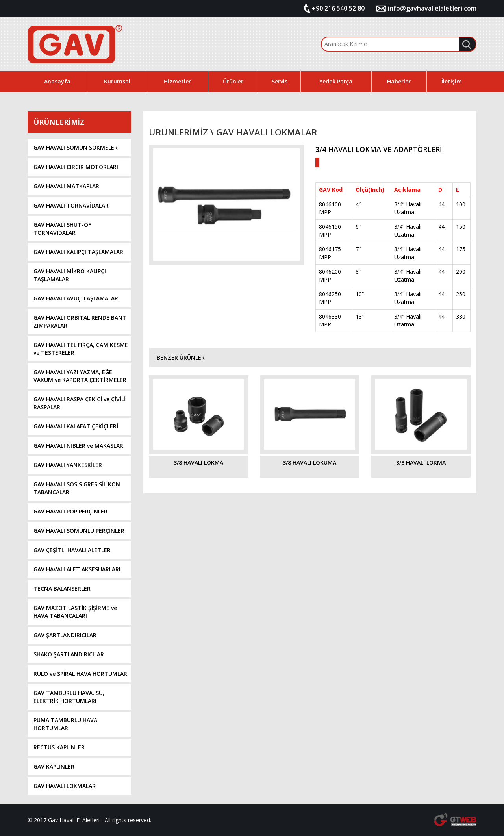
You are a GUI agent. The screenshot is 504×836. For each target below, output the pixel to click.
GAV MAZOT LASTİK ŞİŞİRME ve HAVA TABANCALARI (75, 612)
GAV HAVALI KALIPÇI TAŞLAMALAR (78, 252)
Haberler (399, 81)
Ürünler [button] (233, 81)
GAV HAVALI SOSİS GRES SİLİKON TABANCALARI (77, 488)
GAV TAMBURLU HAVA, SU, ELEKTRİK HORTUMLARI (69, 697)
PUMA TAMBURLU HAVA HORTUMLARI (65, 724)
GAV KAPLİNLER (54, 766)
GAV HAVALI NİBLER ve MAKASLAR (78, 446)
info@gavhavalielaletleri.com (432, 8)
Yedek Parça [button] (336, 81)
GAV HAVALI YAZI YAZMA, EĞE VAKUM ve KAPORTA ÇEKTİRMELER (80, 376)
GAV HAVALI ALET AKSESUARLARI (77, 569)
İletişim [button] (452, 81)
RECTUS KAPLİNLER (59, 747)
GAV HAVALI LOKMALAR (65, 786)
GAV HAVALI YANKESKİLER (68, 465)
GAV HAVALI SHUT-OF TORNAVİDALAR (62, 229)
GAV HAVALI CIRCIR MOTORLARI (76, 167)
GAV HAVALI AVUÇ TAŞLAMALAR (76, 298)
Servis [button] (280, 81)
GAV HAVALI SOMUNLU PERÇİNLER (79, 531)
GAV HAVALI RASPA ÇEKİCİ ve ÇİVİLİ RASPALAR (80, 403)
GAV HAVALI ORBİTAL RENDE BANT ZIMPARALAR (80, 322)
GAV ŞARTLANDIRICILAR (65, 635)
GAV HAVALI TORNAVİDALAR (71, 205)
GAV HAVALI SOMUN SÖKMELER (76, 147)
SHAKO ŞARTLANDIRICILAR (69, 654)
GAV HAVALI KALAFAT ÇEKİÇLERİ (76, 426)
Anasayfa (57, 81)
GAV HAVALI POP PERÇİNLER (70, 511)
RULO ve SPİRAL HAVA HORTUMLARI (81, 674)
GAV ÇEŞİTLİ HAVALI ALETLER (72, 550)
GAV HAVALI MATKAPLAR (66, 186)
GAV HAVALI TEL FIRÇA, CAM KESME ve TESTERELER (81, 349)
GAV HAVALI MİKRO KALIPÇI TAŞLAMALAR (70, 275)
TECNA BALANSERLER (62, 589)
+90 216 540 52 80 (338, 8)
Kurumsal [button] (117, 81)
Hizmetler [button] (177, 81)
